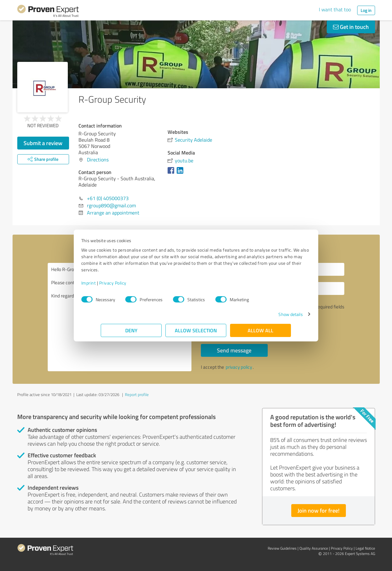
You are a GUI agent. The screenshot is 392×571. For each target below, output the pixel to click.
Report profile (137, 394)
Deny (131, 330)
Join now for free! (319, 510)
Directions (98, 160)
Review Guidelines (282, 548)
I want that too (335, 9)
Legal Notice (365, 548)
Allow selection (196, 330)
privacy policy (239, 367)
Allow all (261, 330)
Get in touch (351, 27)
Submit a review (43, 143)
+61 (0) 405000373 (108, 198)
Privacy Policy (133, 283)
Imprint (108, 283)
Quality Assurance (314, 548)
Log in (366, 10)
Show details (271, 314)
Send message (234, 350)
